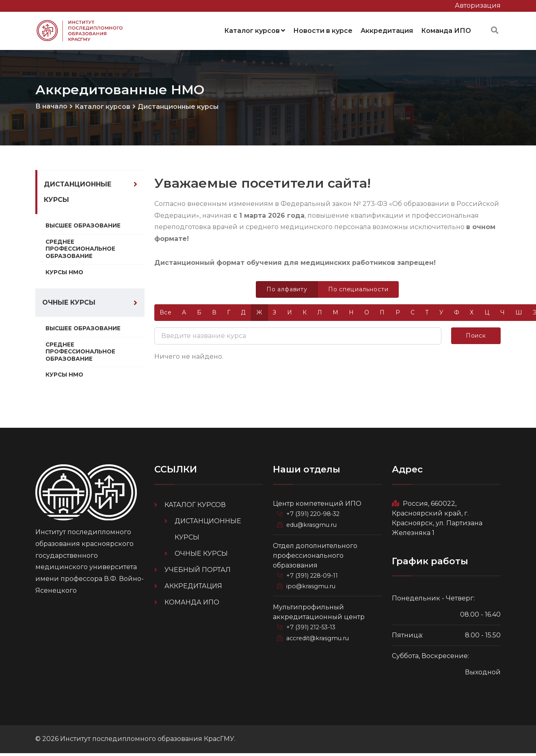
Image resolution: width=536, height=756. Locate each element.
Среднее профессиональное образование (80, 250)
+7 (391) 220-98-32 (314, 516)
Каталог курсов (255, 30)
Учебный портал (198, 572)
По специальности (358, 289)
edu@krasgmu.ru (311, 527)
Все (166, 312)
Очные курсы (69, 304)
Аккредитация (387, 30)
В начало (51, 106)
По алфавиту (287, 289)
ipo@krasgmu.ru (311, 588)
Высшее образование (83, 227)
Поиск (476, 335)
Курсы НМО (65, 273)
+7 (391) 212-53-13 (312, 628)
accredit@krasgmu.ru (318, 639)
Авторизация (478, 5)
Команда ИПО (446, 30)
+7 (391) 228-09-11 (313, 577)
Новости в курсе (323, 30)
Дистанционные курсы (178, 107)
